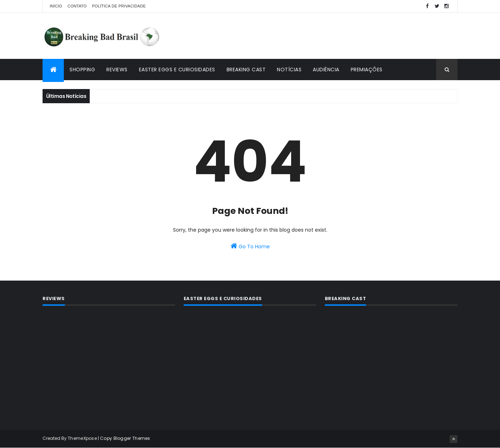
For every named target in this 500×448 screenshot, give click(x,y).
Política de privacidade (119, 6)
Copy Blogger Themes (125, 438)
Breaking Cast (246, 70)
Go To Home (250, 246)
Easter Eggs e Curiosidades (177, 70)
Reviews (117, 70)
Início (56, 6)
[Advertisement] (328, 36)
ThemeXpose (82, 438)
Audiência (326, 70)
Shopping (82, 70)
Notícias (289, 70)
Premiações (367, 70)
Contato (77, 6)
